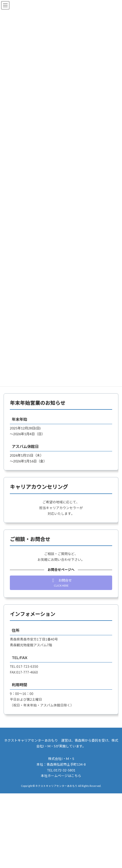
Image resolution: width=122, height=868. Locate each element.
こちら (76, 776)
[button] (61, 583)
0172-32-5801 (65, 770)
